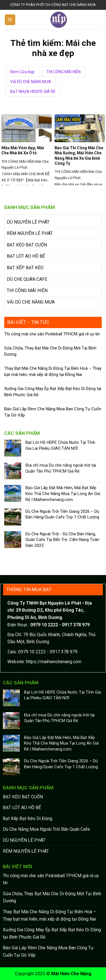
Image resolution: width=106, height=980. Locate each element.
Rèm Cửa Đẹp (22, 72)
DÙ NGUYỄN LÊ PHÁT (28, 222)
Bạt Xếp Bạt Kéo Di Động (28, 818)
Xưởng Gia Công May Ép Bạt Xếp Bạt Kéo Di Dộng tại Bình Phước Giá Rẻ (53, 392)
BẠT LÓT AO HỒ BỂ (26, 256)
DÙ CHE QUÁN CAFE (27, 279)
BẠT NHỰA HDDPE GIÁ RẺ (33, 92)
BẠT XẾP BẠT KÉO (25, 268)
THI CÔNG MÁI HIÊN (63, 72)
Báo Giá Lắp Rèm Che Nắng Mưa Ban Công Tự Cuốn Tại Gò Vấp (53, 412)
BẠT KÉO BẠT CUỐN (27, 245)
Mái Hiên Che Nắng (71, 974)
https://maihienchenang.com (54, 662)
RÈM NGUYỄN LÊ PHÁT (30, 233)
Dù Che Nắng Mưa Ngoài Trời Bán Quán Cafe (46, 829)
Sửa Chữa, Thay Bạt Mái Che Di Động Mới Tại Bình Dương (50, 351)
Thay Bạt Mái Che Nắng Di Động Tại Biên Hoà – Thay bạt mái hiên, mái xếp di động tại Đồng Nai (53, 372)
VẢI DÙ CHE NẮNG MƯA (31, 82)
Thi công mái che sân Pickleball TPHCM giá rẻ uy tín (52, 334)
